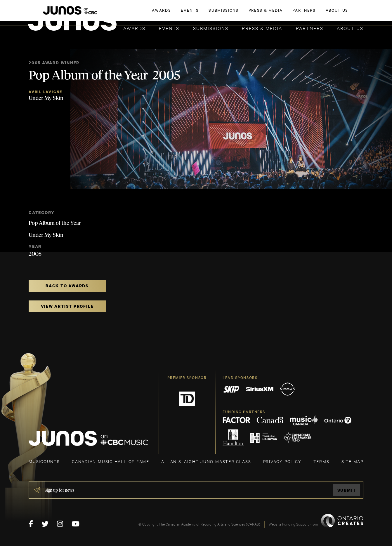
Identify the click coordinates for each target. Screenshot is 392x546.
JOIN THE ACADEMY (282, 14)
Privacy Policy (282, 461)
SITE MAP (352, 461)
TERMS (321, 461)
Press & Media (262, 28)
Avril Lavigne (45, 92)
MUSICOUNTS (44, 461)
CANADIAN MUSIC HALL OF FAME (111, 461)
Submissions (211, 28)
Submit (347, 490)
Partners (310, 28)
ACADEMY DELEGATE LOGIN (336, 14)
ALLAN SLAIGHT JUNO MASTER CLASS (206, 461)
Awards (134, 28)
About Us (350, 28)
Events (169, 28)
